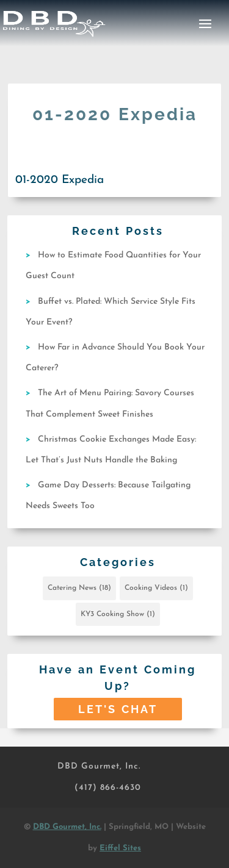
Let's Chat (118, 709)
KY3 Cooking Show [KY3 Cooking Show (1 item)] (118, 614)
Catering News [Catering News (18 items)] (79, 588)
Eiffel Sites (120, 848)
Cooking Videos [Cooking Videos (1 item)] (156, 588)
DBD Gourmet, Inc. (99, 766)
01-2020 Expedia (60, 180)
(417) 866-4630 (108, 788)
